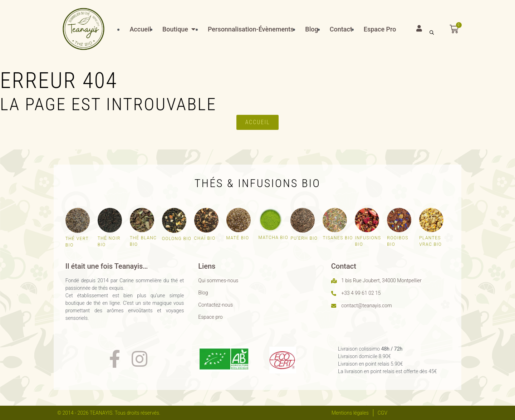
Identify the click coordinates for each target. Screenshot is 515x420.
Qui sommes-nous (218, 280)
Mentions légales (350, 413)
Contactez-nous (215, 305)
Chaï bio (205, 238)
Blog (203, 293)
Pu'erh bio (304, 238)
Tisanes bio (338, 238)
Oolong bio (177, 239)
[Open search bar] (432, 32)
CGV (382, 413)
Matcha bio (274, 238)
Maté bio (238, 238)
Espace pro (210, 317)
